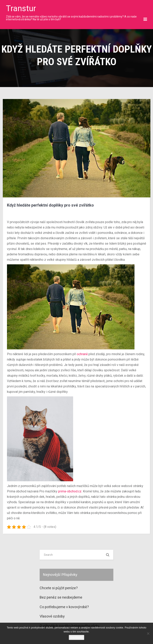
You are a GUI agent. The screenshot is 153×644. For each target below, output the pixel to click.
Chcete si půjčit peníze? (59, 588)
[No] (148, 633)
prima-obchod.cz (70, 491)
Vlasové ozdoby (52, 616)
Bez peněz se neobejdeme (61, 597)
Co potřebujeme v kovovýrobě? (64, 607)
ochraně (82, 354)
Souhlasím (76, 637)
